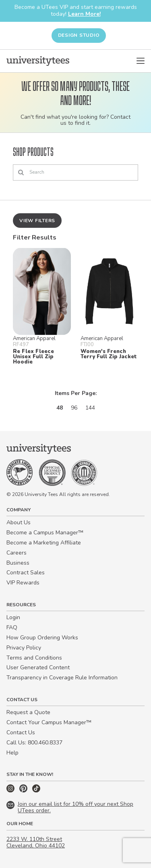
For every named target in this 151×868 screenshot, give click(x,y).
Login (13, 617)
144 (90, 408)
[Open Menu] (141, 61)
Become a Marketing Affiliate (44, 543)
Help (12, 753)
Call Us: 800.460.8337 (34, 743)
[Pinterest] (24, 791)
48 (60, 408)
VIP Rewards (23, 583)
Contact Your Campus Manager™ (49, 722)
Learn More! (84, 14)
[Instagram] (11, 791)
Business (18, 563)
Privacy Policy (24, 648)
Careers (17, 553)
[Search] (75, 172)
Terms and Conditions (34, 658)
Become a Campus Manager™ (45, 533)
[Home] (38, 61)
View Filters (37, 221)
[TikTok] (36, 791)
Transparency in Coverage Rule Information (62, 678)
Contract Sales (26, 573)
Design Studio (79, 35)
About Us (19, 522)
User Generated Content (38, 667)
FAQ (12, 627)
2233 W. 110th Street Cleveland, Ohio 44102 (36, 843)
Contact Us (21, 732)
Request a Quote (28, 712)
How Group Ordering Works (42, 638)
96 (74, 408)
